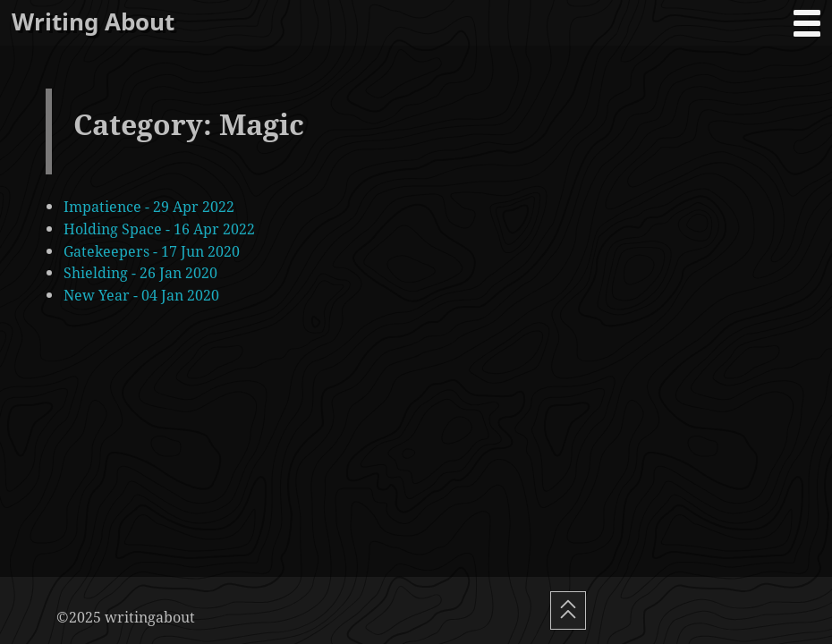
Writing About (93, 22)
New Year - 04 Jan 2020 (141, 295)
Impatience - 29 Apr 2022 (149, 206)
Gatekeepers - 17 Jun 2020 (152, 251)
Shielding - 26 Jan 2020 (140, 272)
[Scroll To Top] (568, 610)
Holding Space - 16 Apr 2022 (159, 229)
